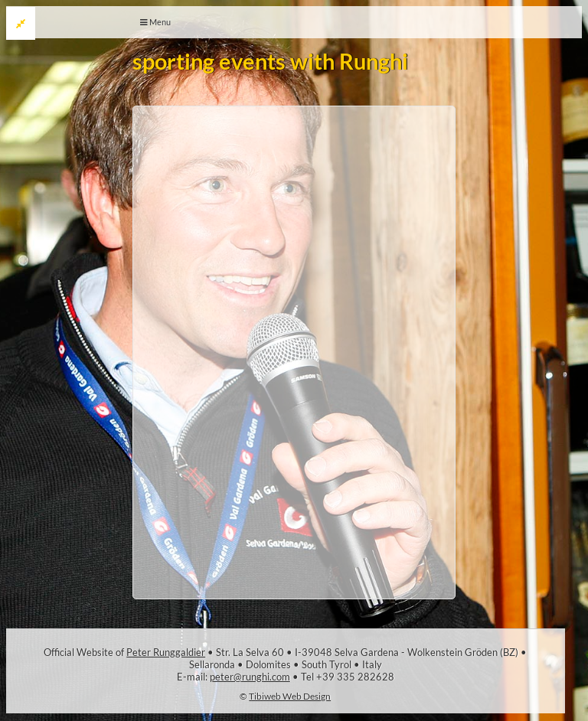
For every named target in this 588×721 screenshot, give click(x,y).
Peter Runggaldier (166, 652)
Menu (155, 22)
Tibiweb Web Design (290, 696)
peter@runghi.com (250, 677)
